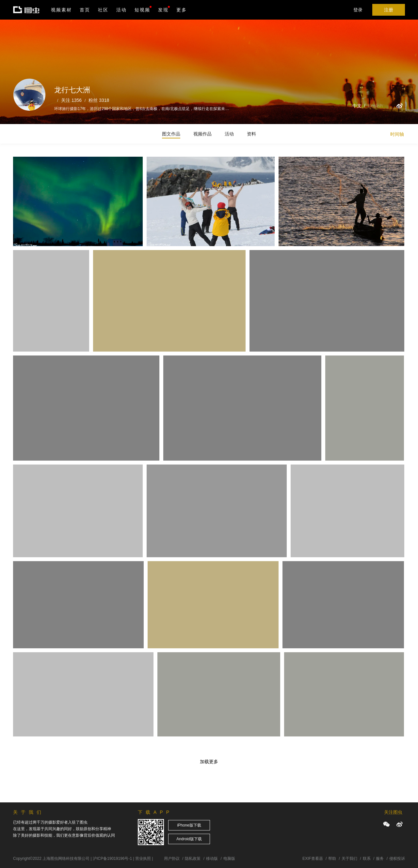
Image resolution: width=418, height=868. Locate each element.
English (375, 106)
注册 (389, 10)
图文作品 (171, 134)
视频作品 (202, 134)
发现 (164, 9)
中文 (357, 106)
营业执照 (143, 859)
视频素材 (61, 10)
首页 (85, 10)
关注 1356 (71, 100)
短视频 (142, 10)
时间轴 (397, 134)
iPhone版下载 (189, 825)
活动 (121, 10)
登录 (358, 10)
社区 (103, 10)
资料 (251, 134)
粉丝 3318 (99, 100)
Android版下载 (189, 839)
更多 (182, 10)
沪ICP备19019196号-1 (112, 859)
